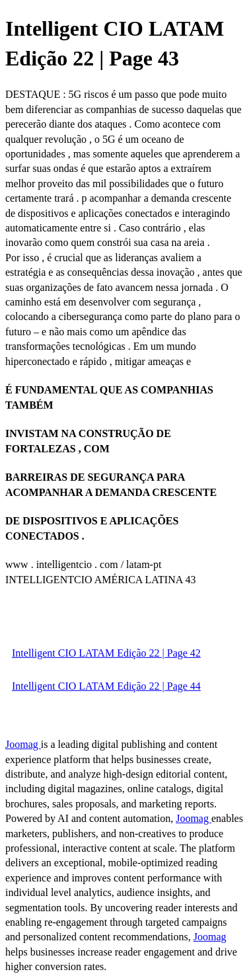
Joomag (23, 744)
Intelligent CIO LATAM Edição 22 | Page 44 (106, 686)
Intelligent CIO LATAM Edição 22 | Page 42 (106, 653)
